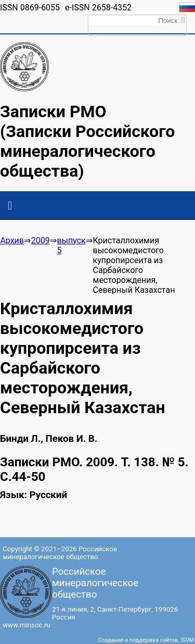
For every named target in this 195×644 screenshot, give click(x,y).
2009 (41, 240)
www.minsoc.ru (27, 625)
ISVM (187, 640)
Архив (12, 240)
